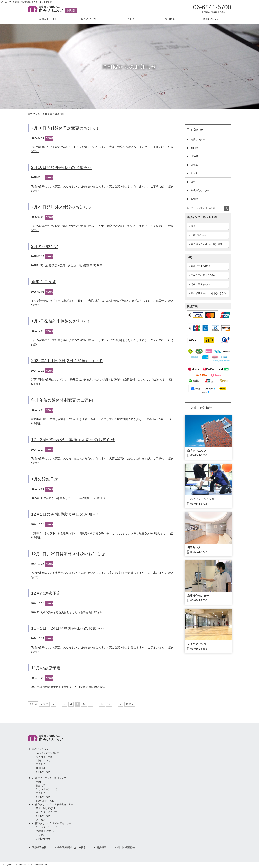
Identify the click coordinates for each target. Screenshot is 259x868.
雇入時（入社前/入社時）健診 (207, 245)
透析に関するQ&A (200, 285)
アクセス (129, 19)
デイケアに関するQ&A (203, 276)
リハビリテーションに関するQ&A (209, 294)
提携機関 (102, 848)
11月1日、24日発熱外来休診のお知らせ (70, 629)
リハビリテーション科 (201, 500)
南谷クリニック (197, 451)
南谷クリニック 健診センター (52, 778)
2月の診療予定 (45, 246)
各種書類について (46, 831)
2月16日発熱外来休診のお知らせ (63, 167)
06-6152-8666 (199, 650)
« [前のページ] (53, 704)
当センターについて (47, 790)
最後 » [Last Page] (131, 704)
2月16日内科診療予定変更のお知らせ (67, 128)
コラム (194, 165)
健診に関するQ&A (200, 267)
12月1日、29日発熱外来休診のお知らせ (70, 554)
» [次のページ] (122, 704)
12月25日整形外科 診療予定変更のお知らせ (75, 440)
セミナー (195, 174)
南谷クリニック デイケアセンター (53, 824)
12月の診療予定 (46, 593)
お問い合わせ (211, 19)
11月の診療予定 (46, 668)
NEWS (49, 138)
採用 (193, 182)
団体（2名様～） (200, 236)
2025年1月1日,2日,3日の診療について (68, 361)
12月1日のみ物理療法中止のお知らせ (67, 514)
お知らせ (197, 130)
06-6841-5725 (199, 505)
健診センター (198, 140)
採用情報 (170, 19)
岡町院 (194, 148)
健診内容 (41, 786)
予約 (38, 782)
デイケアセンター (198, 645)
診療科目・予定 (48, 19)
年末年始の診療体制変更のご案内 (63, 400)
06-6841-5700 (199, 456)
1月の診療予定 (45, 479)
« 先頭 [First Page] (44, 704)
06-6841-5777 (199, 553)
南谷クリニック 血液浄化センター (54, 805)
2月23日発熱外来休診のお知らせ (63, 207)
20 (110, 704)
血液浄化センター (200, 191)
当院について (89, 19)
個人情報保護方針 (127, 848)
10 (103, 704)
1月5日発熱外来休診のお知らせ (62, 321)
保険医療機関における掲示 (72, 848)
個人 (193, 227)
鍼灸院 (194, 199)
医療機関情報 (39, 848)
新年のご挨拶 (44, 282)
